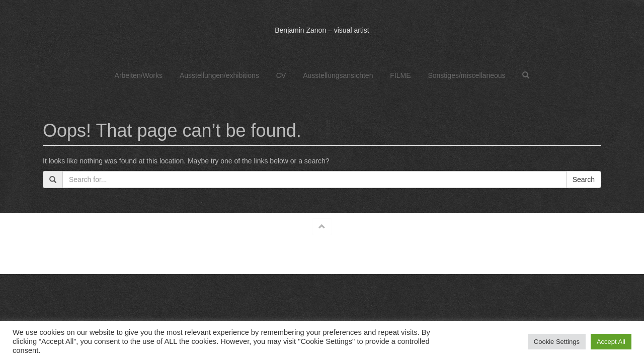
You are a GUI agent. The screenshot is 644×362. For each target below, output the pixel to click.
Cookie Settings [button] (557, 342)
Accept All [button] (611, 342)
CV (281, 75)
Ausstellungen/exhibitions (219, 75)
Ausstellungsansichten (338, 75)
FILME (400, 75)
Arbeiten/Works (139, 75)
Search (584, 179)
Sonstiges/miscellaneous (466, 75)
